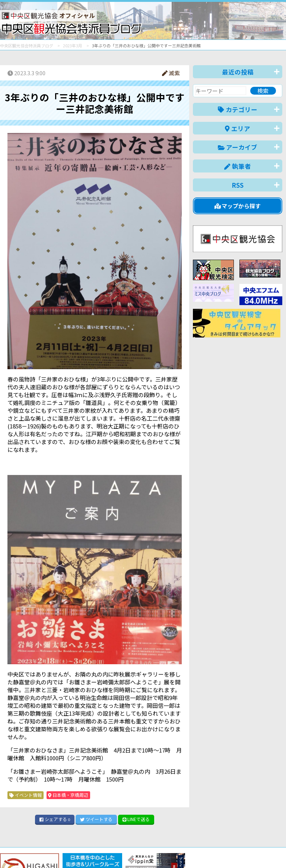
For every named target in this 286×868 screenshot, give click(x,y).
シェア (55, 819)
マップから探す (238, 206)
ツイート (96, 819)
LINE (136, 819)
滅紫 (171, 73)
